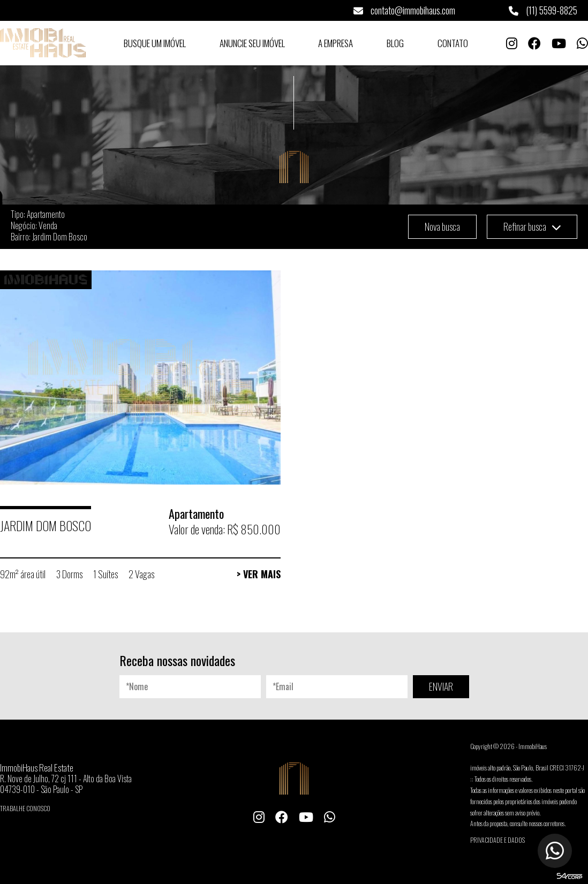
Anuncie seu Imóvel (252, 43)
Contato (453, 43)
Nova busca (442, 226)
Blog (395, 43)
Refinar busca (532, 226)
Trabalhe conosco (25, 808)
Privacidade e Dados (497, 840)
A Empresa (336, 43)
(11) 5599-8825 (543, 10)
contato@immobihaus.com (404, 10)
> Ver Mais (259, 574)
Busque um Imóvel (155, 43)
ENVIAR (441, 686)
